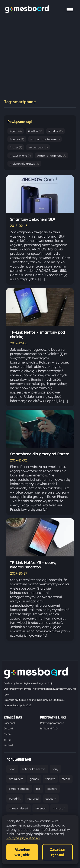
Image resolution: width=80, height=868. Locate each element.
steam (66, 779)
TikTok (8, 740)
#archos (17, 139)
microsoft (59, 808)
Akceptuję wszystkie (22, 852)
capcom (51, 799)
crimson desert (19, 808)
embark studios (19, 789)
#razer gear (38, 147)
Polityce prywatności (23, 838)
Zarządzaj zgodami (57, 852)
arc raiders (16, 779)
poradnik (15, 799)
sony (55, 769)
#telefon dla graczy (24, 164)
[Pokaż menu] (70, 10)
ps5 (38, 789)
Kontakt (8, 745)
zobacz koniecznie (34, 769)
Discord (8, 728)
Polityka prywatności (52, 723)
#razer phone (20, 155)
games (34, 779)
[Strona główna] (27, 12)
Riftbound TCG (49, 728)
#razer (16, 147)
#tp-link (55, 131)
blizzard (52, 789)
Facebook (10, 723)
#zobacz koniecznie (45, 139)
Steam (8, 734)
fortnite (50, 779)
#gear (16, 131)
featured (33, 799)
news (12, 769)
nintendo (41, 808)
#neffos (35, 131)
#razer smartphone (52, 155)
